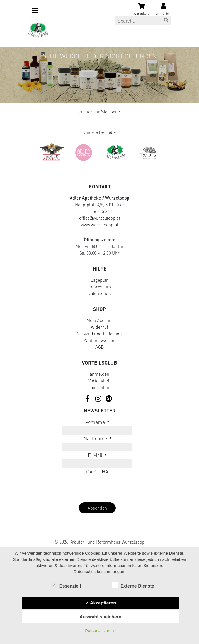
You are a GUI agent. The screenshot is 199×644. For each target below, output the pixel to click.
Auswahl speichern (100, 617)
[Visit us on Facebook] (88, 399)
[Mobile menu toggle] (34, 9)
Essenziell (66, 586)
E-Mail (97, 455)
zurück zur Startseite (99, 112)
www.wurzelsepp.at (99, 225)
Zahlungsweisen (99, 340)
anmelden (99, 374)
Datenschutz (100, 293)
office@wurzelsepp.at (100, 218)
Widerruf (99, 327)
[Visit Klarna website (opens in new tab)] (99, 530)
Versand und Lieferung (99, 334)
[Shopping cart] (141, 9)
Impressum (100, 287)
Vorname (97, 422)
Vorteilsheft (99, 381)
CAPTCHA (97, 471)
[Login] (163, 9)
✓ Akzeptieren (101, 603)
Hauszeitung (100, 387)
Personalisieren (99, 631)
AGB (100, 347)
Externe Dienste (133, 586)
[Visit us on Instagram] (98, 399)
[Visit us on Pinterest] (109, 399)
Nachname (97, 438)
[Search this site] (143, 21)
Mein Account (100, 320)
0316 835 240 (99, 211)
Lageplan (100, 280)
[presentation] (71, 487)
